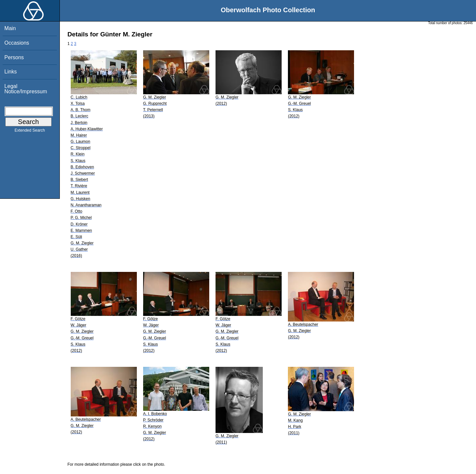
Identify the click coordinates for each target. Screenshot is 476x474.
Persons (14, 57)
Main (10, 28)
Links (10, 72)
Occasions (17, 43)
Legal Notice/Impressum (26, 89)
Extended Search (30, 132)
